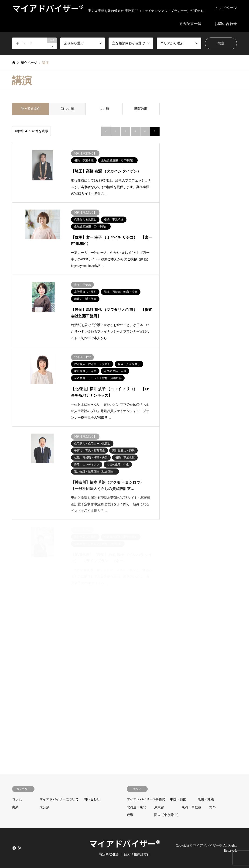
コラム (17, 799)
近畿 (130, 815)
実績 (15, 807)
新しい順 (67, 109)
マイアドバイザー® (125, 843)
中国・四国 (178, 799)
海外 (213, 807)
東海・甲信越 (191, 807)
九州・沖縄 (206, 799)
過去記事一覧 (190, 24)
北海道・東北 (136, 807)
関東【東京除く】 (167, 815)
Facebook (14, 848)
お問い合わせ (226, 24)
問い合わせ (92, 799)
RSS (20, 848)
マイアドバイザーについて (59, 799)
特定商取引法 (109, 854)
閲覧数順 (141, 109)
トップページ (226, 8)
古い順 (104, 109)
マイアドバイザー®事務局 (146, 799)
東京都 (159, 807)
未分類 (44, 807)
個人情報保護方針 (137, 854)
